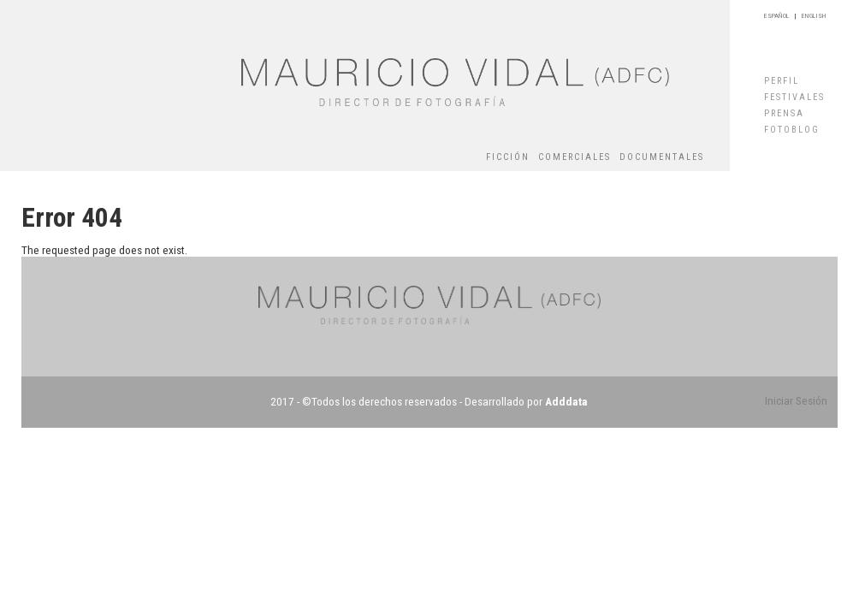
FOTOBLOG (792, 130)
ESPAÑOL (776, 16)
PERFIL (782, 81)
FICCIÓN (508, 157)
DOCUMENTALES (662, 157)
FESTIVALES (794, 97)
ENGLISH (814, 16)
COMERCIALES (575, 157)
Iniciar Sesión (796, 401)
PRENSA (784, 113)
